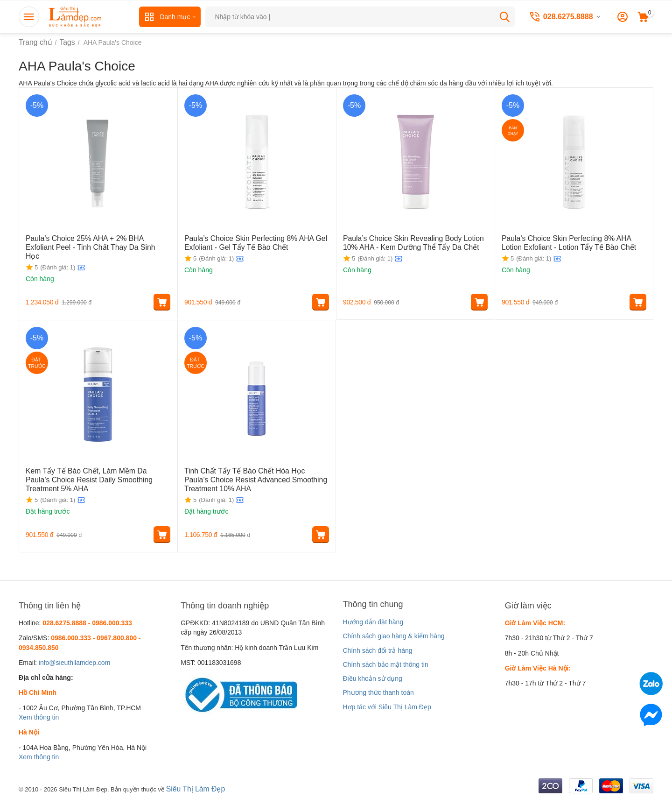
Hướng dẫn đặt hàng (373, 622)
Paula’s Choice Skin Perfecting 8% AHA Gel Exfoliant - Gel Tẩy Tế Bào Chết (248, 242)
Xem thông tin (39, 717)
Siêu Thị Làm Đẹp (192, 788)
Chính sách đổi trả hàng (377, 650)
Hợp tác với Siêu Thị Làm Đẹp (387, 707)
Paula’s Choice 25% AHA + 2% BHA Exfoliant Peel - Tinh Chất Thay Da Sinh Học (91, 242)
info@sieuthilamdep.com (75, 663)
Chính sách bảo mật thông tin (385, 664)
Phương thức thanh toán (378, 692)
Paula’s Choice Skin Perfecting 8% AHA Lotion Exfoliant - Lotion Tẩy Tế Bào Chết (569, 242)
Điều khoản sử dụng (372, 678)
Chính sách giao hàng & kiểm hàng (393, 636)
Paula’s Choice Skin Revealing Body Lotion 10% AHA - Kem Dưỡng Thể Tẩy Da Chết (413, 242)
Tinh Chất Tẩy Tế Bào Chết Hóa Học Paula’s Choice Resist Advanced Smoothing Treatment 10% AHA (252, 479)
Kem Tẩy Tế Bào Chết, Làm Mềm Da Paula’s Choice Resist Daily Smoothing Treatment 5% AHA (92, 479)
